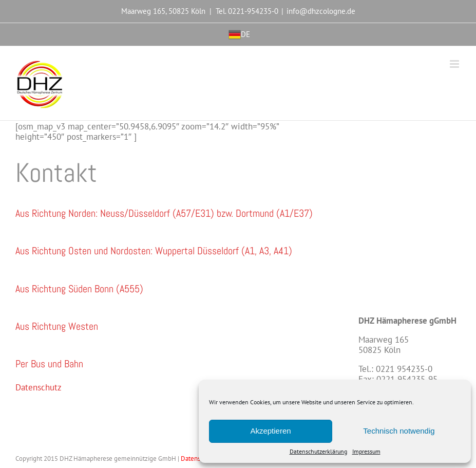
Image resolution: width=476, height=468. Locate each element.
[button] (164, 213)
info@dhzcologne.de (321, 11)
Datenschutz (39, 387)
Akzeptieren (270, 431)
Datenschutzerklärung (318, 452)
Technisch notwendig (399, 431)
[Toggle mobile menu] (455, 64)
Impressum (366, 452)
